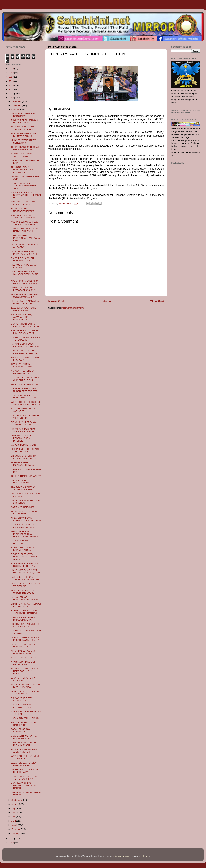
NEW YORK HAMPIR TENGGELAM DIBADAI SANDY (23, 186)
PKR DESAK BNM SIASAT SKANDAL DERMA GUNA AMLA (24, 274)
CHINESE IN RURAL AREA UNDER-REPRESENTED (24, 390)
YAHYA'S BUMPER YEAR (23, 445)
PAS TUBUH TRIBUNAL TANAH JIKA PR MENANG (25, 578)
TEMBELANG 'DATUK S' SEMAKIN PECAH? (23, 488)
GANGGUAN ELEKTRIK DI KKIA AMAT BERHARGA (24, 352)
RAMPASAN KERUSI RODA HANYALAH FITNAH (24, 230)
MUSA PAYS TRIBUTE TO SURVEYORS (24, 141)
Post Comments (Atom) (73, 308)
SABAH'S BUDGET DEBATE (25, 658)
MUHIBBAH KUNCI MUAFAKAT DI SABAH (23, 464)
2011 (12, 839)
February (16, 829)
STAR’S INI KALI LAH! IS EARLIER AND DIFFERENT (26, 325)
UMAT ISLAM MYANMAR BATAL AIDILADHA (23, 619)
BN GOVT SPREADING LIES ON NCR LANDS (25, 625)
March (15, 825)
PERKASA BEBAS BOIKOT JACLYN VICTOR (24, 751)
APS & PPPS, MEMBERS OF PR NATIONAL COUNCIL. (25, 282)
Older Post (157, 301)
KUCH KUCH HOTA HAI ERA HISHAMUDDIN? (25, 481)
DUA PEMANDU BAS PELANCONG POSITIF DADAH (23, 785)
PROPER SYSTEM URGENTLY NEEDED (23, 210)
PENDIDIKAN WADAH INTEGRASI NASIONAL (24, 289)
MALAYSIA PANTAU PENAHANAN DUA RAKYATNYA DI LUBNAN (24, 534)
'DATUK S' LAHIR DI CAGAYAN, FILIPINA (22, 365)
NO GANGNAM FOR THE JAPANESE (23, 410)
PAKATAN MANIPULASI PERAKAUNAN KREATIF (24, 253)
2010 (12, 843)
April (14, 821)
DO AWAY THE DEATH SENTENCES (22, 699)
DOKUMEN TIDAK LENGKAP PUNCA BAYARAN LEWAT (25, 396)
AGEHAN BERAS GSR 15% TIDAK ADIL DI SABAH (24, 223)
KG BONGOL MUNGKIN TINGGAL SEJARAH (23, 128)
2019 (12, 73)
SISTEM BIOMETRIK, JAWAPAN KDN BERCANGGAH (21, 317)
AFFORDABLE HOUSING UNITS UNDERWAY (23, 652)
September (17, 800)
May (14, 817)
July (14, 808)
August (15, 804)
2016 (12, 81)
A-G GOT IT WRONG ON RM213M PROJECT (23, 372)
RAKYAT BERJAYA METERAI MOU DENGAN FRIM (25, 332)
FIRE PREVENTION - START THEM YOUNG (25, 450)
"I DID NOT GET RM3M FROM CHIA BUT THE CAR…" (26, 379)
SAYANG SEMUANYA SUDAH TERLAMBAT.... (25, 339)
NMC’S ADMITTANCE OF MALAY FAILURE (23, 663)
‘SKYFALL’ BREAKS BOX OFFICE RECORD (23, 203)
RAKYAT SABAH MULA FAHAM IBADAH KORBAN (25, 345)
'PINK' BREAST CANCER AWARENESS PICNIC (23, 216)
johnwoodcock (122, 856)
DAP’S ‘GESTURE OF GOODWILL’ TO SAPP (23, 706)
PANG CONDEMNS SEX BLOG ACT (23, 542)
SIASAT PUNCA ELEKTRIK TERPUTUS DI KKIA (24, 778)
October (16, 110)
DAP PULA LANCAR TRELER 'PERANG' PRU (25, 417)
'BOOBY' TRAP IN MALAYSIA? (26, 476)
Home (107, 301)
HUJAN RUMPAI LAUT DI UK (25, 718)
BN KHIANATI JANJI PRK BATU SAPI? (23, 115)
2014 (12, 89)
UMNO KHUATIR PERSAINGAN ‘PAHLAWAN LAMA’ (26, 238)
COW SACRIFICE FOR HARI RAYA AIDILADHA (25, 737)
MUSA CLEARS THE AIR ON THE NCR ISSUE (25, 693)
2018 (12, 77)
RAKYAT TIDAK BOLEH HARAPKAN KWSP (22, 259)
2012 (12, 98)
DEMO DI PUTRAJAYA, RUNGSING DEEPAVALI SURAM (24, 557)
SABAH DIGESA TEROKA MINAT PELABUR (23, 764)
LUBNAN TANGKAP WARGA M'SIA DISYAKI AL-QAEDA (25, 639)
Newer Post (56, 301)
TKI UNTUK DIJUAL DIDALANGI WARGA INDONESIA (22, 170)
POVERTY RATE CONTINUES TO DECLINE (26, 585)
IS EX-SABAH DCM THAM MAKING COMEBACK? (24, 526)
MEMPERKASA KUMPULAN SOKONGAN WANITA (25, 296)
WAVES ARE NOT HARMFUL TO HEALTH (25, 757)
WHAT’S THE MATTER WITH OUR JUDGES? (25, 679)
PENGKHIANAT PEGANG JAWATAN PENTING (23, 423)
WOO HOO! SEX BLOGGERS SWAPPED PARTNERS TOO (26, 403)
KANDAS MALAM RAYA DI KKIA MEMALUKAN (24, 549)
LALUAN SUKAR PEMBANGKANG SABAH (24, 598)
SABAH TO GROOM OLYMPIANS (21, 730)
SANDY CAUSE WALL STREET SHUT (22, 155)
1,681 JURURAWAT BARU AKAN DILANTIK (24, 309)
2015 (12, 85)
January (16, 833)
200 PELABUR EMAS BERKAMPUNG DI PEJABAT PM (26, 195)
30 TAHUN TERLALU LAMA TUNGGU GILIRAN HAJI (24, 612)
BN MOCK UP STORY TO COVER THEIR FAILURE (24, 457)
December (17, 101)
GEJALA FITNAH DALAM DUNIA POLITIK (23, 645)
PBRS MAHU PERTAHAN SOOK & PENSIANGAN (24, 430)
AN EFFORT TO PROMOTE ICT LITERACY (24, 771)
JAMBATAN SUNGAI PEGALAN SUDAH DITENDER (21, 438)
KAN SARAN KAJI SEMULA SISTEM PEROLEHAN (24, 565)
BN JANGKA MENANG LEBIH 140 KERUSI (25, 502)
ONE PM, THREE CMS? (23, 507)
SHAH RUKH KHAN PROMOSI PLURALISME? (26, 605)
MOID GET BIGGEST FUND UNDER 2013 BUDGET (24, 592)
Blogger (146, 856)
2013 (12, 94)
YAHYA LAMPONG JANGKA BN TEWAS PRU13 (24, 135)
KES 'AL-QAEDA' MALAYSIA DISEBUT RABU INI (25, 302)
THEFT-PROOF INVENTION (25, 384)
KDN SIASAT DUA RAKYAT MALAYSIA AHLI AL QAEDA (26, 571)
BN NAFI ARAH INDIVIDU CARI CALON (23, 724)
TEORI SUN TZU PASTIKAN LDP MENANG (25, 513)
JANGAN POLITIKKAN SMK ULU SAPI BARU (24, 121)
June (14, 813)
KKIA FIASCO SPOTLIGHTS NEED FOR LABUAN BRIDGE (25, 671)
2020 (12, 69)
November (17, 106)
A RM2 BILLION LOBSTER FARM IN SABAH (24, 744)
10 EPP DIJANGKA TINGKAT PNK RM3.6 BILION (25, 148)
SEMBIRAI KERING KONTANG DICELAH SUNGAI (26, 686)
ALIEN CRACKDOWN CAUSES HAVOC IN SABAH (26, 519)
